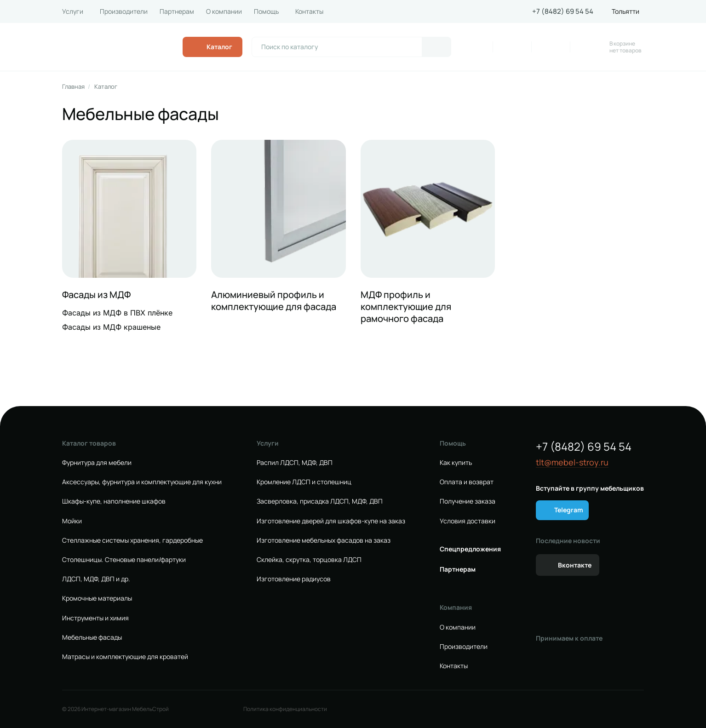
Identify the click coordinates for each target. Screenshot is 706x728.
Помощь (266, 11)
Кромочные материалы (97, 598)
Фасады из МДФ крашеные (111, 327)
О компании (224, 11)
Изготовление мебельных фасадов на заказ (324, 540)
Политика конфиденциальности (285, 709)
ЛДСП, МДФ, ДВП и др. (96, 579)
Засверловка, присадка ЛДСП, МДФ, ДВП (320, 501)
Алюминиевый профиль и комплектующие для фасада (274, 301)
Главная (73, 87)
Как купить (456, 463)
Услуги (73, 11)
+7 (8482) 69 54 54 (563, 11)
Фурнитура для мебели (97, 463)
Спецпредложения (470, 549)
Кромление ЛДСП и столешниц (304, 482)
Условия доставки (468, 521)
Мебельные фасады (92, 637)
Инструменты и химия (95, 618)
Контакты (309, 11)
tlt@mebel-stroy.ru (572, 462)
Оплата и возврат (467, 482)
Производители (124, 11)
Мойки (72, 521)
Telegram (569, 510)
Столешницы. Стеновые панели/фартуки (124, 560)
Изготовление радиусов (294, 579)
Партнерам (177, 11)
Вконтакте (575, 565)
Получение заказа (468, 501)
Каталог (106, 87)
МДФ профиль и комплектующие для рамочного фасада (406, 307)
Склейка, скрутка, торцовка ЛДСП (309, 560)
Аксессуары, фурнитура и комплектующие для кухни (142, 482)
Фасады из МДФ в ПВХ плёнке (117, 313)
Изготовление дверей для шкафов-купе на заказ (331, 521)
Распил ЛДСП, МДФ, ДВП (295, 463)
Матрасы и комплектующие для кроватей (125, 657)
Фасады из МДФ (96, 295)
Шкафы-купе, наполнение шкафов (114, 501)
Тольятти (626, 11)
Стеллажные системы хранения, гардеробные (132, 540)
